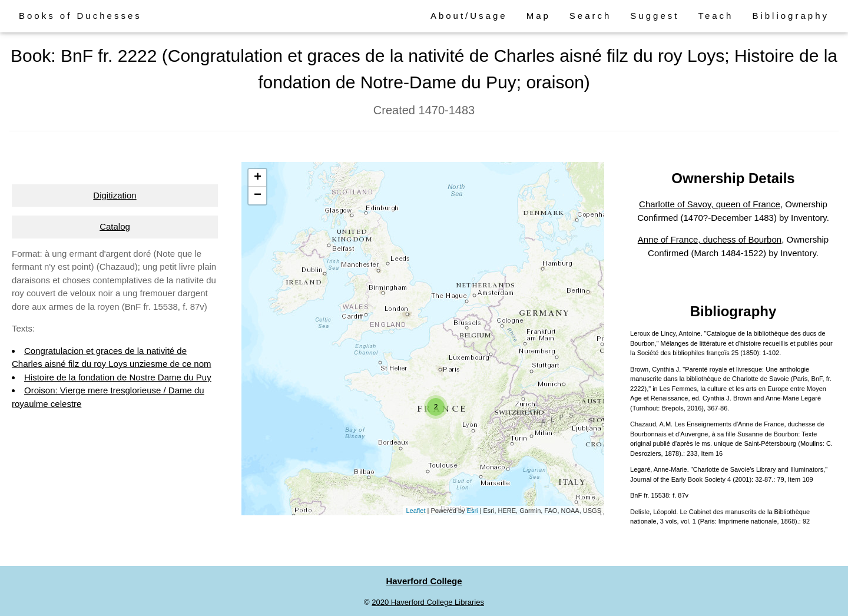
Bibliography (791, 16)
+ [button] (258, 178)
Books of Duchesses (80, 16)
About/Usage (469, 16)
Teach (715, 16)
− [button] (258, 196)
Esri (473, 511)
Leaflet (415, 511)
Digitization (115, 195)
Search (591, 16)
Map (539, 16)
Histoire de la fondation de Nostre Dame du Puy (118, 377)
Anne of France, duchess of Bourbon (710, 239)
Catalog (115, 226)
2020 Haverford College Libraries (428, 602)
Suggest (655, 16)
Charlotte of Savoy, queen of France (710, 204)
